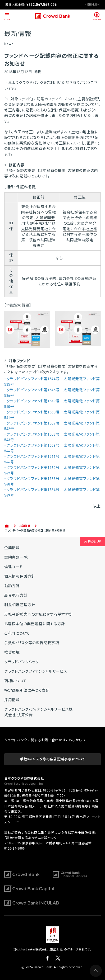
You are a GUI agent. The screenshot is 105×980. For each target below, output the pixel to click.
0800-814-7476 (54, 790)
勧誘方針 (12, 586)
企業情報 (12, 548)
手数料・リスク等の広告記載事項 (32, 643)
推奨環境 (12, 652)
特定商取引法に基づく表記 (27, 691)
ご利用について (17, 633)
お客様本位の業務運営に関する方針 (35, 624)
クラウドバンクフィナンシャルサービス (36, 672)
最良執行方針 (16, 595)
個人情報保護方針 (20, 576)
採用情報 (12, 700)
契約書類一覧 (16, 557)
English (93, 5)
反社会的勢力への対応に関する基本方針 (39, 614)
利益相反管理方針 (20, 605)
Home (7, 526)
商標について (15, 681)
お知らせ (25, 526)
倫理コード (13, 567)
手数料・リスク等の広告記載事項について (52, 759)
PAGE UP (92, 541)
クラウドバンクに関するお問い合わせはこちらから (45, 740)
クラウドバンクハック (22, 662)
